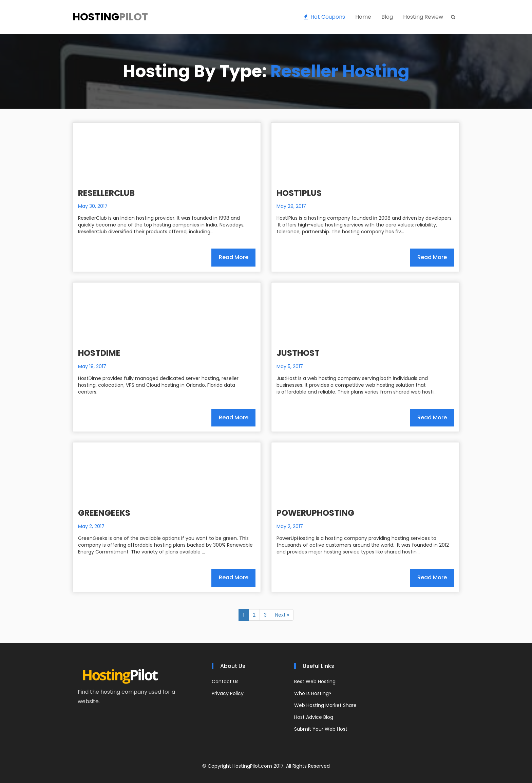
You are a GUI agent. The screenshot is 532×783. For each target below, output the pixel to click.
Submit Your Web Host (321, 729)
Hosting (110, 17)
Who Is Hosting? (313, 693)
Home (363, 17)
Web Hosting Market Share (325, 705)
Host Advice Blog (314, 717)
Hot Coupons (324, 17)
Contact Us (225, 681)
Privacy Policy (228, 693)
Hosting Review (423, 17)
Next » (282, 615)
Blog (387, 17)
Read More (234, 257)
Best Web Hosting (315, 681)
